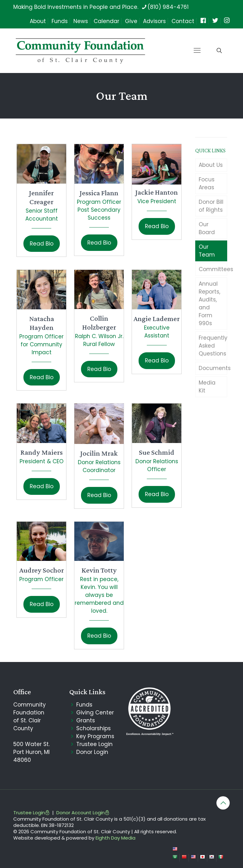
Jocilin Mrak (99, 453)
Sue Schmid (157, 452)
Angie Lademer (157, 319)
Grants (86, 720)
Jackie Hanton (157, 192)
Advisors (154, 21)
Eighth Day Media (115, 838)
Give (131, 21)
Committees (213, 269)
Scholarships (93, 728)
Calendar (106, 21)
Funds (60, 21)
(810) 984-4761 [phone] (168, 7)
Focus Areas (207, 183)
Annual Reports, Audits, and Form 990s (209, 303)
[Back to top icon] (223, 803)
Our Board (207, 228)
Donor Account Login (83, 813)
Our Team (207, 251)
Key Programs (95, 736)
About (38, 21)
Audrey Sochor (42, 570)
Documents (213, 368)
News (81, 21)
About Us (211, 165)
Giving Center (95, 713)
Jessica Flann (99, 193)
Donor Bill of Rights (211, 206)
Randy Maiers (41, 452)
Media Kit (207, 387)
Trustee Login (94, 744)
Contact (183, 21)
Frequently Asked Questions (213, 346)
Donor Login (92, 752)
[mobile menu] (197, 51)
